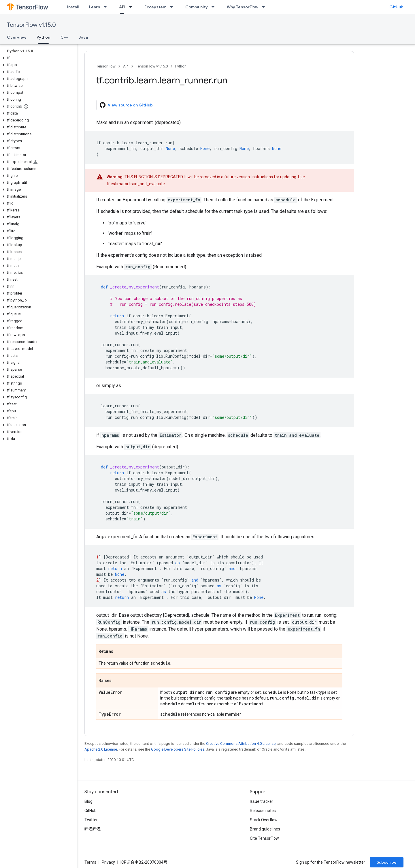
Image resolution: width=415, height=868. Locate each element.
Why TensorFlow (243, 7)
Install (73, 7)
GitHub (396, 7)
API (126, 66)
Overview (17, 37)
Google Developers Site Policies (178, 749)
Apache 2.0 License (101, 749)
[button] (38, 58)
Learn (95, 7)
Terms (90, 862)
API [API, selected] (122, 7)
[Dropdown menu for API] (132, 7)
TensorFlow (106, 66)
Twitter (91, 820)
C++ (64, 37)
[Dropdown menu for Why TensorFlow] (265, 7)
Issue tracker (262, 801)
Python (181, 66)
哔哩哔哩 (93, 829)
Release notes (263, 811)
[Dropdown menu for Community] (215, 7)
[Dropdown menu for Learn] (107, 7)
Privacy (108, 862)
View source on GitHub (126, 105)
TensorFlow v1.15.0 (31, 25)
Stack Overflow (264, 820)
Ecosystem (155, 7)
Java (83, 37)
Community (197, 7)
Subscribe (387, 862)
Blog (88, 801)
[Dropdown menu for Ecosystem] (173, 7)
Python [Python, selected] (43, 37)
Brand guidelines (265, 829)
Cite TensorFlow (264, 838)
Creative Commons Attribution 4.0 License (241, 744)
